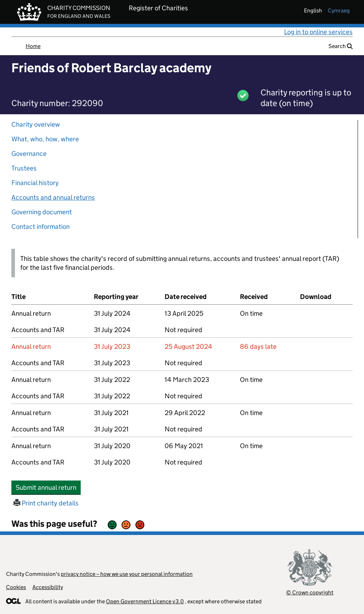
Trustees (24, 168)
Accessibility (48, 587)
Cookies (16, 587)
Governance (29, 154)
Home (33, 46)
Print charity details (46, 503)
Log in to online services (318, 32)
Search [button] (341, 46)
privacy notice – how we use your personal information (127, 574)
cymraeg (339, 11)
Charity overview (36, 124)
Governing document (42, 212)
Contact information (41, 227)
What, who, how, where (45, 139)
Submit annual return (48, 487)
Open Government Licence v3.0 (145, 601)
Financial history (35, 183)
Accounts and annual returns (53, 197)
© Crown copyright (310, 592)
